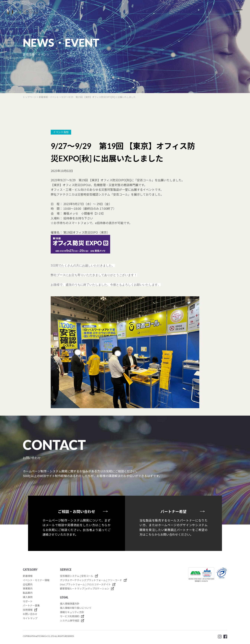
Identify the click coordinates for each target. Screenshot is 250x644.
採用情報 (28, 610)
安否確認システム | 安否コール (77, 576)
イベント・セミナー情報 (36, 580)
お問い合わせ (30, 614)
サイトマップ (30, 618)
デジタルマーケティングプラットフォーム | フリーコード (91, 580)
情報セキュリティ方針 (72, 612)
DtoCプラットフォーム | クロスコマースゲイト (85, 584)
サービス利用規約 (70, 616)
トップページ (30, 97)
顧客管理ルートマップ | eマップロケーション (85, 588)
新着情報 (28, 576)
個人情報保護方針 (70, 604)
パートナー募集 (31, 605)
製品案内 (28, 593)
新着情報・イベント (49, 97)
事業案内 (28, 588)
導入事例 (28, 597)
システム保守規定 (70, 620)
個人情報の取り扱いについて (76, 608)
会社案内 (28, 584)
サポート (28, 601)
